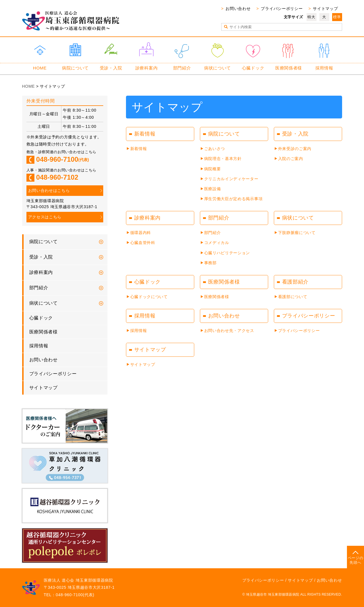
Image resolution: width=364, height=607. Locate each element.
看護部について (293, 297)
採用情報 (324, 68)
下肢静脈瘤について (297, 233)
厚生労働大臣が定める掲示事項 (233, 199)
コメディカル (217, 243)
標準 (337, 17)
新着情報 (139, 149)
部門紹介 (182, 68)
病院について (75, 68)
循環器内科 (141, 233)
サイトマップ (325, 9)
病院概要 (213, 169)
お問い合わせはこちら (49, 190)
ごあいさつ (215, 149)
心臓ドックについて (149, 297)
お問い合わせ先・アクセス (229, 331)
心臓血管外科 (143, 243)
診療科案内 (147, 68)
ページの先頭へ (356, 560)
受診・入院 (111, 68)
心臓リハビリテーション (227, 253)
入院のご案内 (291, 159)
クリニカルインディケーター (231, 179)
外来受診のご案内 (295, 149)
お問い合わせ (238, 9)
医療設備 (213, 189)
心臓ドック (253, 68)
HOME (40, 68)
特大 (311, 17)
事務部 (210, 263)
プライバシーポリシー (282, 9)
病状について (218, 68)
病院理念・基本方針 (223, 159)
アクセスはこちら (45, 217)
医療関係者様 (289, 68)
